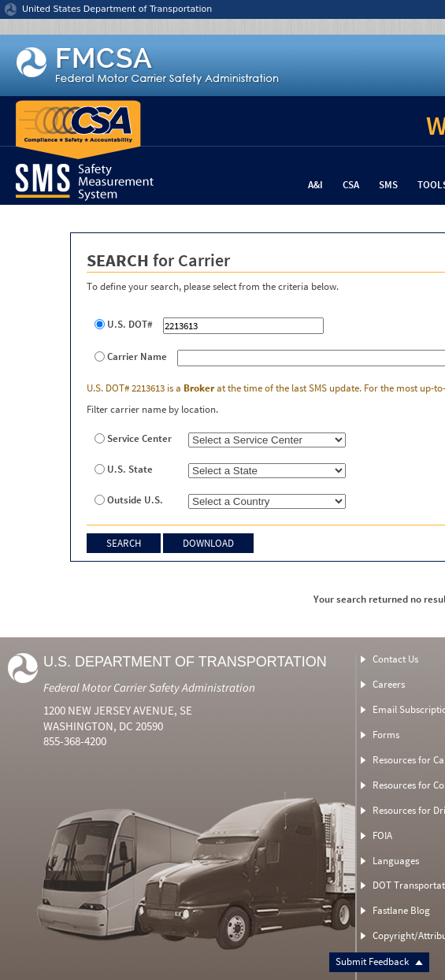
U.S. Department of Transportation (185, 662)
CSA (351, 185)
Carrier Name (137, 357)
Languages (396, 861)
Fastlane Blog (401, 910)
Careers (389, 684)
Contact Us (395, 659)
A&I (315, 185)
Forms (386, 735)
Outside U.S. (135, 500)
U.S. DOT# (130, 325)
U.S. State (130, 470)
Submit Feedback (379, 961)
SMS (388, 185)
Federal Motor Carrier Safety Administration (149, 687)
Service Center (139, 439)
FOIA (382, 835)
